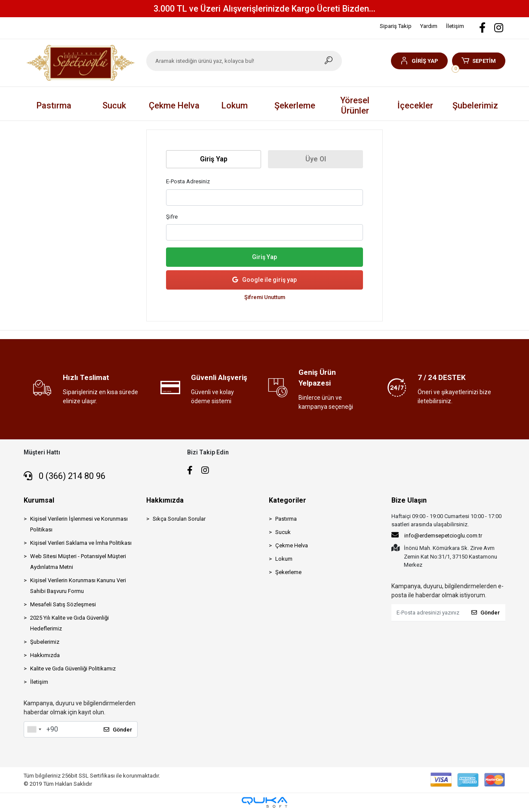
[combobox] (34, 729)
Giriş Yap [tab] (214, 159)
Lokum (284, 559)
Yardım (429, 26)
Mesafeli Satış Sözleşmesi (63, 604)
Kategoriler (288, 500)
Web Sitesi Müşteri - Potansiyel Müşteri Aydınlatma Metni (78, 562)
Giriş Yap (264, 257)
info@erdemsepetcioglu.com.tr (437, 535)
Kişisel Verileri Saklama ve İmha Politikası (81, 543)
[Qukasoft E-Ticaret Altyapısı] (264, 802)
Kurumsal (39, 500)
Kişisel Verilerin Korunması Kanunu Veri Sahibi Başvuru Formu (78, 586)
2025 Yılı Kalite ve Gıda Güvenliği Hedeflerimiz (69, 623)
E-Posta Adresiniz (188, 181)
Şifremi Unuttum (265, 297)
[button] (419, 61)
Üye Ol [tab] (316, 159)
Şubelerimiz (475, 105)
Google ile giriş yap (264, 280)
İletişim (455, 26)
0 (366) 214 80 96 (65, 476)
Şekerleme (288, 572)
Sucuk (283, 532)
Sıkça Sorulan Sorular (179, 519)
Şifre (172, 217)
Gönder (118, 730)
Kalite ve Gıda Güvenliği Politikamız (73, 668)
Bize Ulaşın (409, 500)
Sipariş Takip (396, 26)
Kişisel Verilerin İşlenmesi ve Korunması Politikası (79, 524)
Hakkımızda (45, 655)
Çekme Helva (292, 545)
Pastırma (286, 519)
